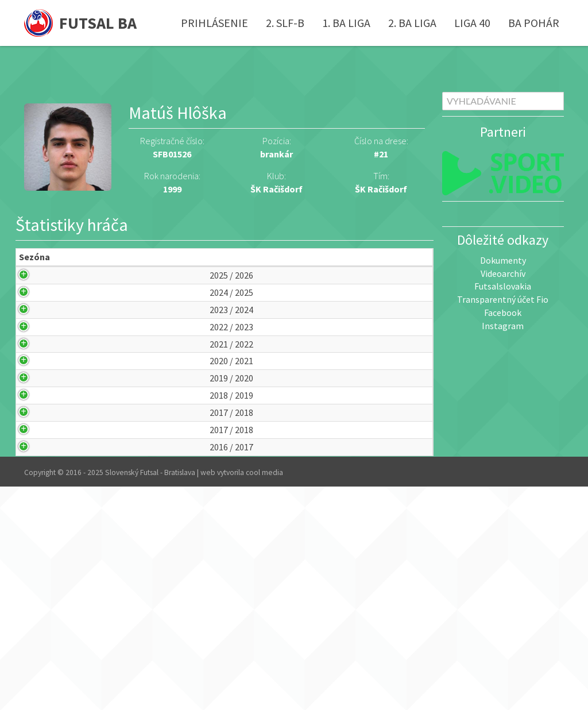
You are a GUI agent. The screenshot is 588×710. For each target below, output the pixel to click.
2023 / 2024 (38, 355)
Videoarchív (503, 273)
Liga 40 (472, 23)
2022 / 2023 (38, 386)
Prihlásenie (214, 23)
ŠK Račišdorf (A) (171, 423)
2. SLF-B (285, 23)
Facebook (503, 312)
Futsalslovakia (503, 286)
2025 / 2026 (38, 295)
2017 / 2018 (38, 590)
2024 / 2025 (38, 325)
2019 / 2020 (38, 503)
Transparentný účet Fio (503, 299)
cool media (264, 695)
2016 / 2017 (38, 663)
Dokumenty (503, 260)
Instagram (503, 326)
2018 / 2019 (38, 546)
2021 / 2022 (38, 416)
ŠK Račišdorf (381, 189)
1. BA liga (346, 23)
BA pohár (534, 23)
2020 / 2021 (38, 459)
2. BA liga (412, 23)
